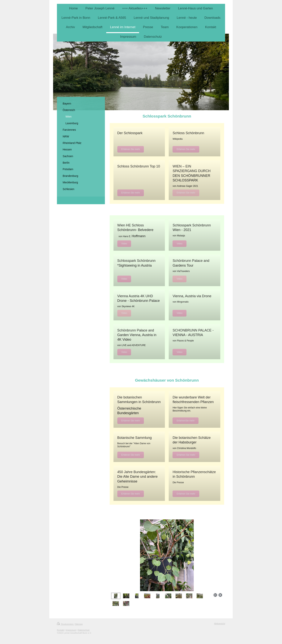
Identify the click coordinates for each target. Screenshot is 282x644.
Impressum (71, 630)
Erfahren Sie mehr (131, 149)
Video (124, 244)
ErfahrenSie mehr (186, 421)
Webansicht (220, 624)
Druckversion (65, 624)
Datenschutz (84, 630)
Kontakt (60, 630)
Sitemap (79, 624)
